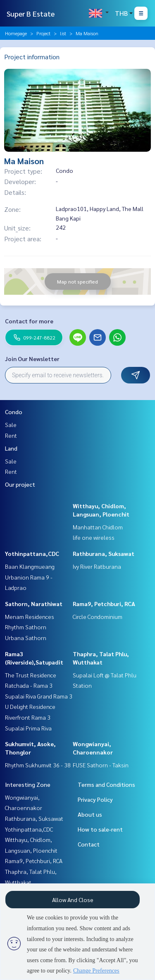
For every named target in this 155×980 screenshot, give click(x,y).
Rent (11, 435)
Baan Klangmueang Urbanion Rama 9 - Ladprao (30, 577)
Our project (20, 484)
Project (43, 33)
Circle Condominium (98, 616)
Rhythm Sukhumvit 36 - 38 (38, 765)
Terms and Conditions (106, 784)
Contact (89, 844)
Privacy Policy (95, 799)
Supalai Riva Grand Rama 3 (39, 696)
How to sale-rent (100, 829)
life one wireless (94, 537)
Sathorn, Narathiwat (34, 604)
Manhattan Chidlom (98, 527)
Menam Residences (30, 616)
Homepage (16, 33)
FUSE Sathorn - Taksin (101, 765)
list (63, 33)
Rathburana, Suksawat (104, 553)
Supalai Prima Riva (28, 728)
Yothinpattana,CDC (32, 553)
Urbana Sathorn (26, 638)
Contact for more (29, 321)
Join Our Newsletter (32, 359)
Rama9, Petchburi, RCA (104, 604)
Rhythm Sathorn (26, 627)
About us (90, 814)
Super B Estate (31, 13)
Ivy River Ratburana (97, 566)
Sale (11, 425)
